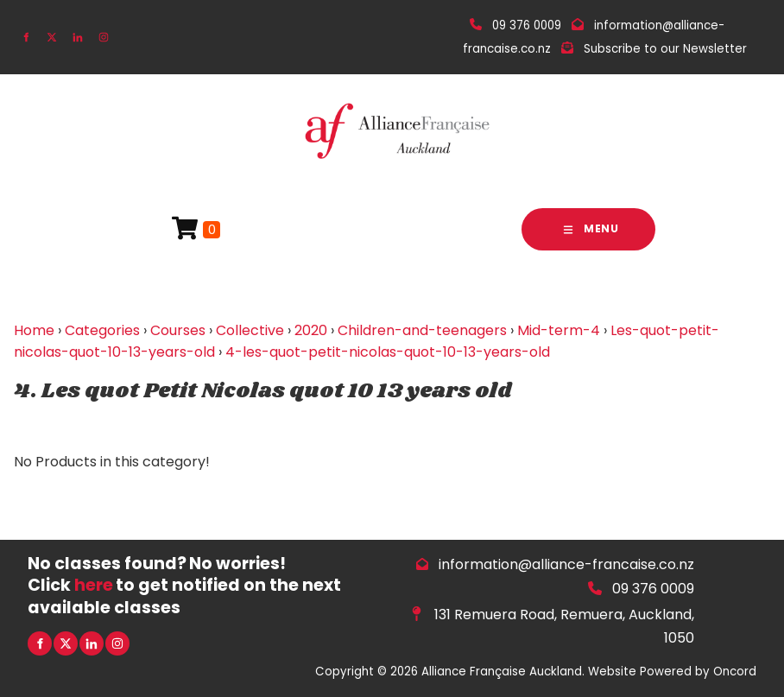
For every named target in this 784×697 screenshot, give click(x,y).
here (94, 585)
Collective (250, 330)
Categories (102, 330)
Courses (178, 330)
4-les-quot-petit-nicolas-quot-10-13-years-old (388, 352)
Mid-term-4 (559, 330)
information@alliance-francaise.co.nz (566, 564)
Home (34, 330)
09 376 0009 (653, 589)
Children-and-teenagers (422, 330)
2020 (311, 330)
